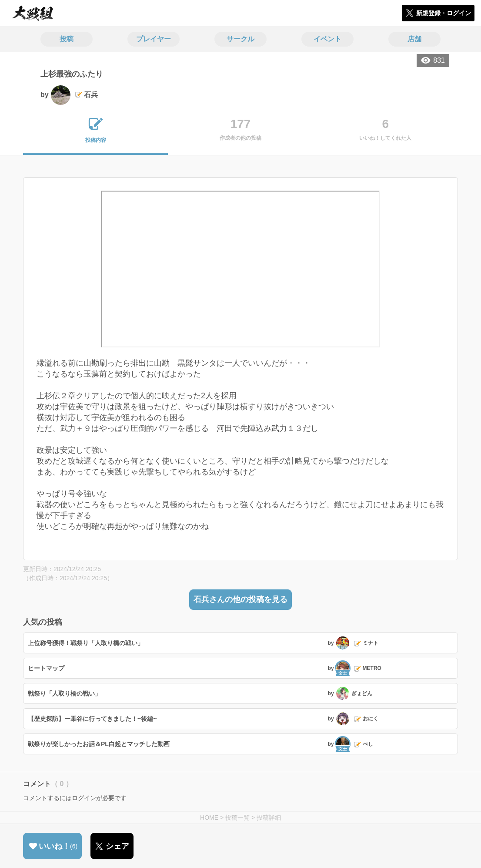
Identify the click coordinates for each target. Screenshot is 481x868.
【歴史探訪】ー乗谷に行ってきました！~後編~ (92, 719)
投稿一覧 (237, 818)
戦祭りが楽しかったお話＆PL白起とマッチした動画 (99, 744)
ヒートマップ (46, 668)
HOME (209, 818)
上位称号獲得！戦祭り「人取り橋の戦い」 (86, 643)
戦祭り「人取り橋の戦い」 (64, 693)
